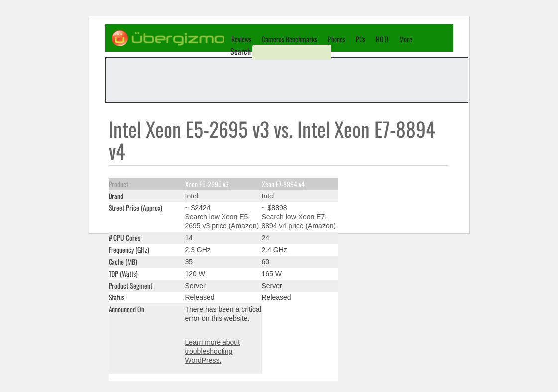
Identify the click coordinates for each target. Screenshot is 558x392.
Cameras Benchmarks (289, 39)
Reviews (241, 39)
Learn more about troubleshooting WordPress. (213, 351)
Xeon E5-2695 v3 (207, 184)
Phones (336, 39)
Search (241, 51)
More (406, 39)
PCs (361, 39)
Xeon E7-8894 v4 (283, 184)
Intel (192, 196)
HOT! (382, 39)
